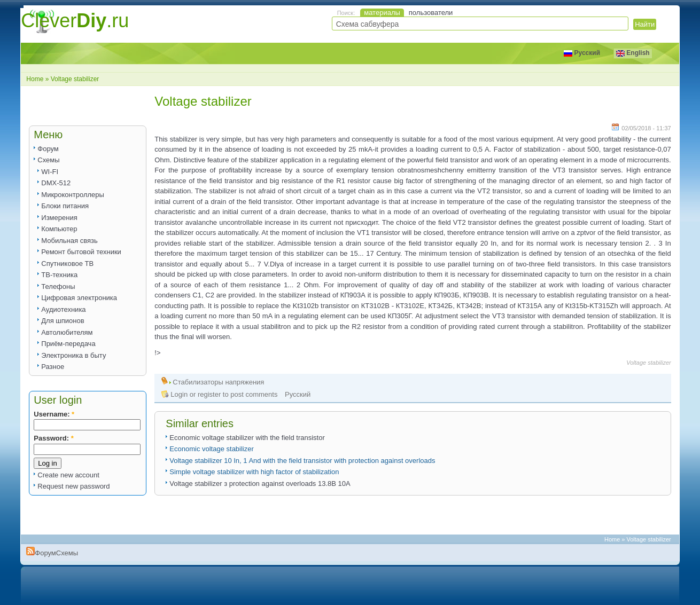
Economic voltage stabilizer (212, 449)
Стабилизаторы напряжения (218, 382)
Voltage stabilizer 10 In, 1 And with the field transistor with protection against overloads (302, 461)
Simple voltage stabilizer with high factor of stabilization (254, 472)
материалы (382, 13)
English (633, 53)
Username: (54, 414)
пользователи (431, 13)
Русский (582, 53)
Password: (53, 438)
